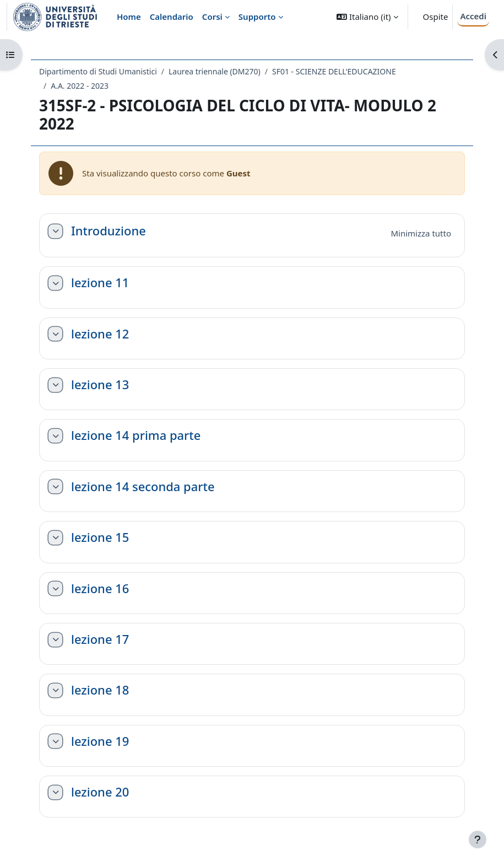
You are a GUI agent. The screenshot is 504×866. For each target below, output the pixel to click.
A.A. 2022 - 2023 (80, 86)
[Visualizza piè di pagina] (478, 840)
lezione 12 (100, 334)
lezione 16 (100, 589)
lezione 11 (100, 283)
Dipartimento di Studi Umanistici (98, 71)
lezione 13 (100, 385)
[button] (367, 17)
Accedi (473, 16)
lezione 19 (100, 741)
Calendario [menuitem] (172, 17)
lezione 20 (100, 792)
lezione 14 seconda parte (143, 487)
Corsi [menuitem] (212, 17)
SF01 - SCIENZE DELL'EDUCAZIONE (334, 71)
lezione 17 (100, 639)
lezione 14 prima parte (136, 435)
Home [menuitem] (129, 17)
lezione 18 (100, 690)
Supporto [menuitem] (257, 17)
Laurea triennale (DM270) (215, 71)
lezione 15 (100, 537)
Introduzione (109, 231)
